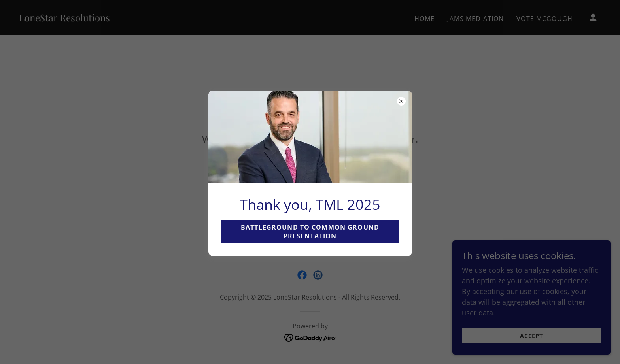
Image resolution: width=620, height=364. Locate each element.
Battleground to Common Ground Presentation (310, 232)
